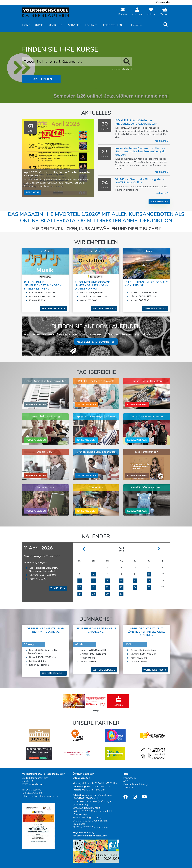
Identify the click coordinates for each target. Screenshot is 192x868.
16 (121, 581)
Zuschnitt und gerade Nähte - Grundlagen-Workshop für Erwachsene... (92, 287)
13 (80, 581)
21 (94, 587)
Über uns (55, 25)
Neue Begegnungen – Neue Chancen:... (96, 630)
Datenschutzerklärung (135, 784)
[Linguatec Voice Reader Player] (163, 2)
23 (121, 587)
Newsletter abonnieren (96, 342)
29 (107, 594)
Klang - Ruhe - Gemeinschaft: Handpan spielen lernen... (43, 285)
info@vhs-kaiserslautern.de (44, 796)
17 (135, 581)
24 (135, 587)
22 (107, 587)
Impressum (130, 778)
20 (80, 587)
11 (149, 574)
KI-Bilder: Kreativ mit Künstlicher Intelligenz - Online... (147, 632)
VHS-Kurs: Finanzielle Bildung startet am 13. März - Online (140, 181)
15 (107, 581)
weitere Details (53, 309)
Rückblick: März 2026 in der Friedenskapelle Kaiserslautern (136, 122)
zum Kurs (58, 588)
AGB (126, 781)
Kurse (39, 25)
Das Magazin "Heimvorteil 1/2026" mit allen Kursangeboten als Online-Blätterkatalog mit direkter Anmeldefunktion (96, 217)
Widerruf (128, 788)
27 (80, 594)
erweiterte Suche (122, 69)
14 (94, 581)
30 (121, 594)
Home (26, 25)
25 (149, 587)
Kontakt (91, 25)
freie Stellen (113, 25)
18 (149, 581)
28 (94, 594)
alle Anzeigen (159, 202)
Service (73, 25)
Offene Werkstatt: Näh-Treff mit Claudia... (45, 630)
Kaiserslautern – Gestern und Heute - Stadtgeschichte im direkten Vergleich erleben (141, 151)
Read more (33, 192)
